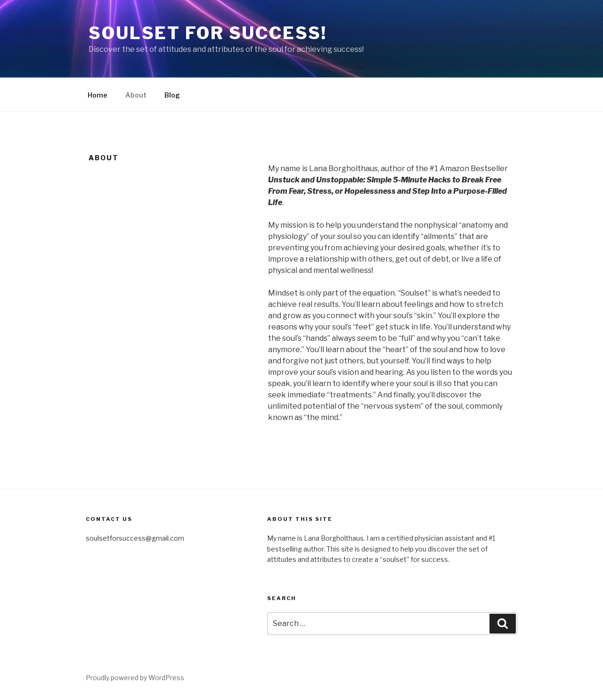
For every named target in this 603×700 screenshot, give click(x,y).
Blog (172, 95)
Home (98, 95)
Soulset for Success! (208, 33)
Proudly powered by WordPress (135, 678)
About (136, 95)
